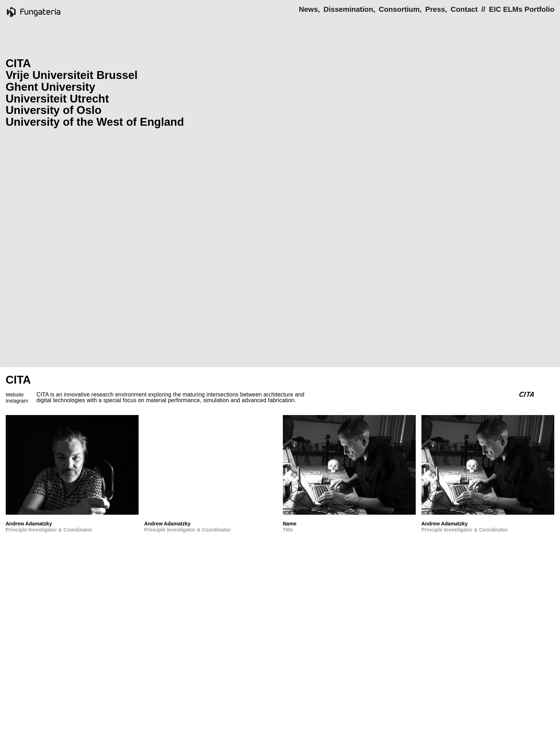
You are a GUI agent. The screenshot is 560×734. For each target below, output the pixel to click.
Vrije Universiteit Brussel (72, 75)
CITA (18, 63)
